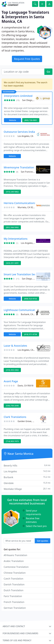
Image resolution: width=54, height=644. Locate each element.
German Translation (15, 608)
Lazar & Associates (15, 346)
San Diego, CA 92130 (32, 279)
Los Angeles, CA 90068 (32, 243)
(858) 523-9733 (31, 299)
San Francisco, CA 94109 (33, 172)
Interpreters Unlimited (18, 96)
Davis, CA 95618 (25, 386)
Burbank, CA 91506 (30, 314)
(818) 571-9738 (31, 334)
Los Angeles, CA (25, 136)
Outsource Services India (19, 132)
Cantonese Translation (16, 567)
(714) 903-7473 (12, 441)
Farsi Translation (13, 596)
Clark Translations (15, 417)
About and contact (14, 626)
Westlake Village (27, 489)
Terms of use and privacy (17, 640)
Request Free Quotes (27, 59)
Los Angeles (27, 471)
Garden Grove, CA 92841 (30, 421)
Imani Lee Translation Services (23, 274)
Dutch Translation (14, 590)
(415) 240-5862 (12, 192)
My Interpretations (16, 239)
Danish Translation (14, 584)
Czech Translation (13, 579)
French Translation (14, 602)
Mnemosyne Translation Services (24, 167)
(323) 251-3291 (12, 263)
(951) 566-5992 (12, 227)
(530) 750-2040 (12, 406)
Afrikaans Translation (15, 555)
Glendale (27, 483)
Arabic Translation (14, 561)
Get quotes (43, 541)
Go (48, 72)
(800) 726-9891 (31, 120)
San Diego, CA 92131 (32, 100)
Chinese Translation (15, 573)
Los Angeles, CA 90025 (29, 350)
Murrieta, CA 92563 (27, 207)
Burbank (27, 477)
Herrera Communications (20, 203)
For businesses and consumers (20, 633)
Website (13, 120)
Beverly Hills (27, 465)
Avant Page (11, 381)
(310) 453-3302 (12, 370)
